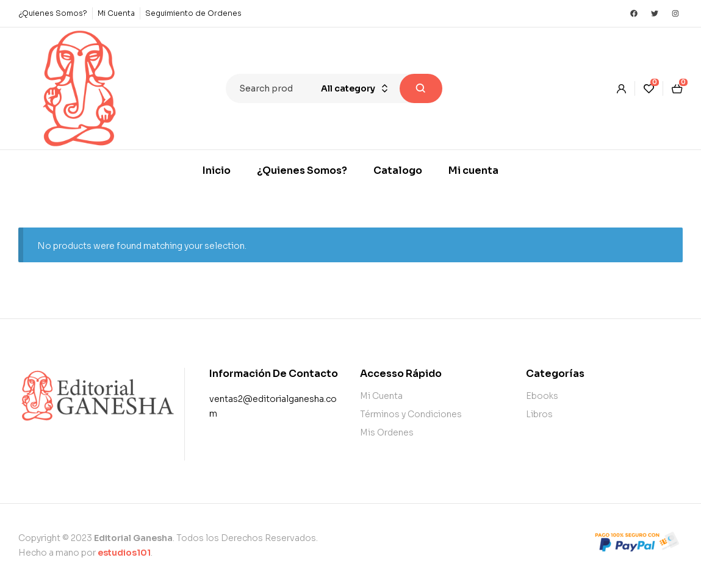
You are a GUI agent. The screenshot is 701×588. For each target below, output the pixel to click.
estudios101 (124, 553)
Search (421, 88)
